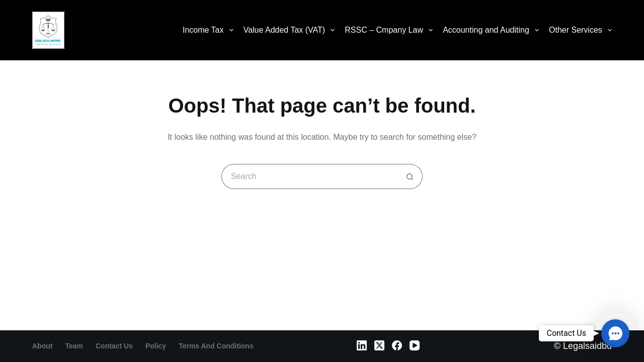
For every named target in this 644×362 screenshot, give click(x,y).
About (42, 346)
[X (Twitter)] (379, 345)
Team (74, 346)
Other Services (580, 30)
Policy (156, 346)
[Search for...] (309, 176)
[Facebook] (397, 345)
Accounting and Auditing (493, 30)
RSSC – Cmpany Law (391, 30)
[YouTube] (415, 345)
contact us (114, 346)
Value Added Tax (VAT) (291, 30)
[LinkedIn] (362, 345)
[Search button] (410, 176)
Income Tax (210, 30)
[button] (615, 333)
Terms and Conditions (216, 346)
